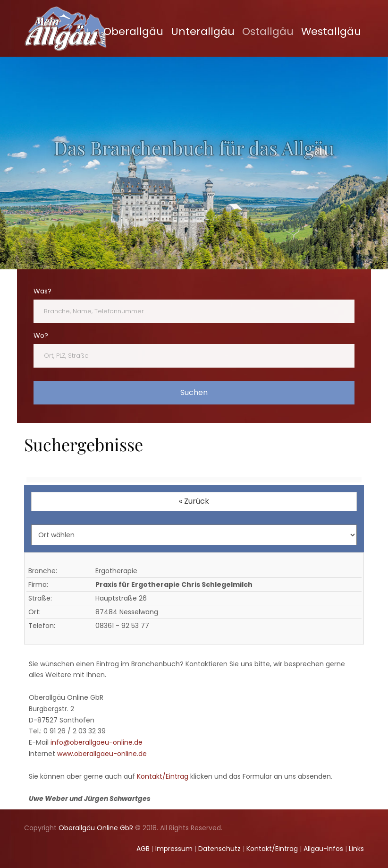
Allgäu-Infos (323, 849)
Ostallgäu (268, 31)
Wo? (41, 335)
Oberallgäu (133, 31)
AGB (143, 849)
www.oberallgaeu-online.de (102, 754)
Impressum (174, 849)
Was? (42, 291)
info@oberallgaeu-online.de (97, 742)
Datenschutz (219, 849)
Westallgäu (331, 31)
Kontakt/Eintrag (163, 776)
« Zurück (194, 501)
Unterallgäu (203, 31)
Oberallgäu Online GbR (96, 828)
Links (356, 849)
